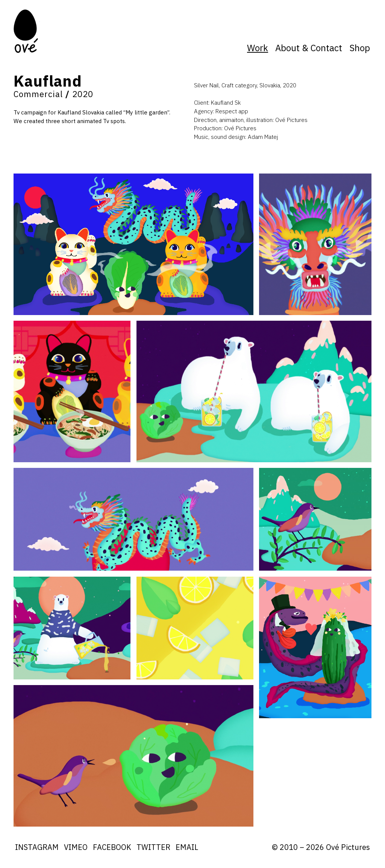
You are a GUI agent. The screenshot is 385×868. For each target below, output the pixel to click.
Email (187, 847)
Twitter (153, 847)
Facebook (112, 847)
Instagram (37, 847)
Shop (360, 48)
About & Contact (309, 48)
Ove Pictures (27, 31)
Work (258, 48)
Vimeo (76, 847)
